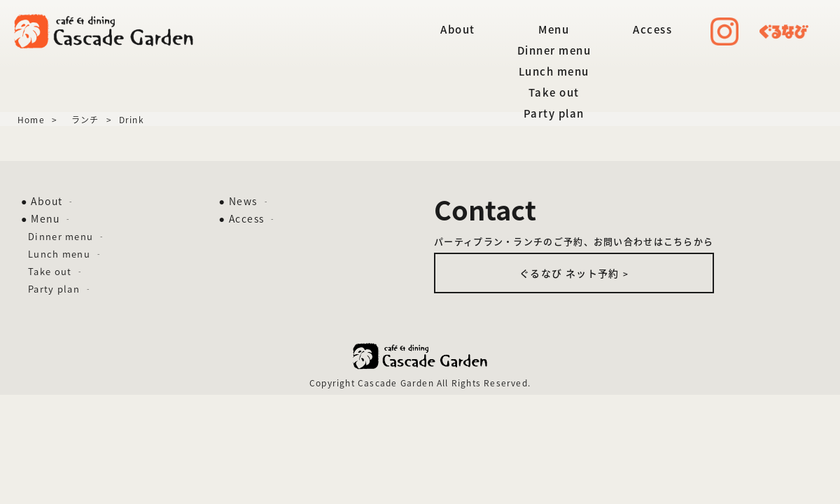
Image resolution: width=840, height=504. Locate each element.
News (248, 201)
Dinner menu (554, 50)
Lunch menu (554, 71)
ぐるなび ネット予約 (574, 273)
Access (652, 29)
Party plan (554, 113)
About (458, 29)
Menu (554, 29)
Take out (554, 92)
